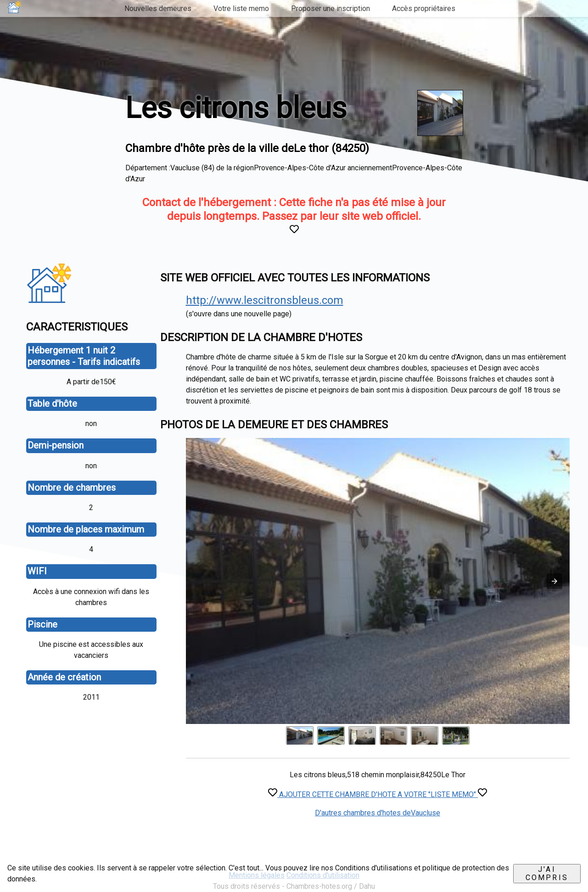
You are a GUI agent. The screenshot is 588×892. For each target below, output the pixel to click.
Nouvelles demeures (158, 8)
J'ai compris (547, 873)
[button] (554, 581)
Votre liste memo (241, 8)
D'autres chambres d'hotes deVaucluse (378, 813)
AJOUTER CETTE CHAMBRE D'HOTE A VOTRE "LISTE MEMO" (378, 794)
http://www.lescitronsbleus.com (265, 300)
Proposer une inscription (330, 8)
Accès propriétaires (424, 8)
